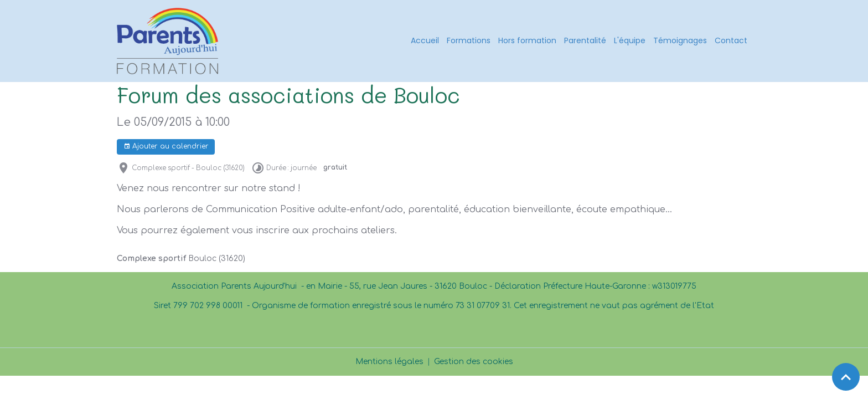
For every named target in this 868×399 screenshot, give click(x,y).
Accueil (425, 40)
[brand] (169, 41)
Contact (731, 40)
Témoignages (680, 40)
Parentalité (585, 40)
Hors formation (527, 40)
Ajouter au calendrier (166, 147)
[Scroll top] (846, 377)
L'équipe (630, 40)
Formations (469, 40)
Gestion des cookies (474, 362)
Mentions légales (389, 362)
